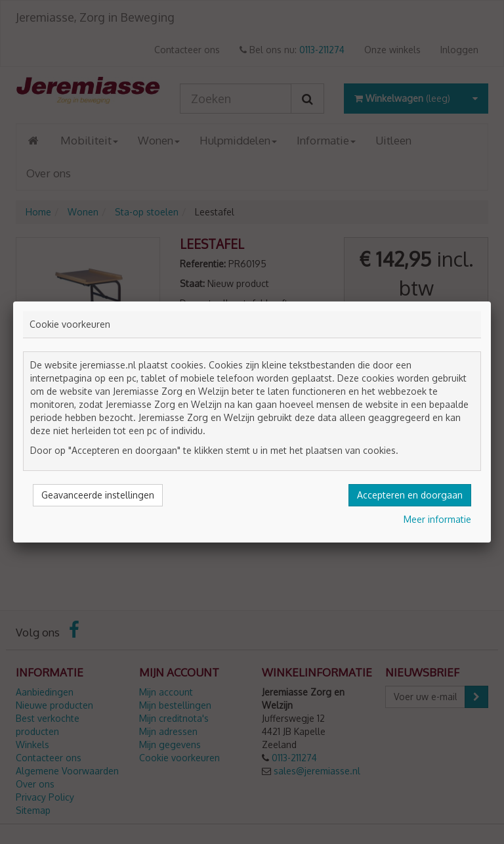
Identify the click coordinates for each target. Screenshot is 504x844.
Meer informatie (437, 519)
